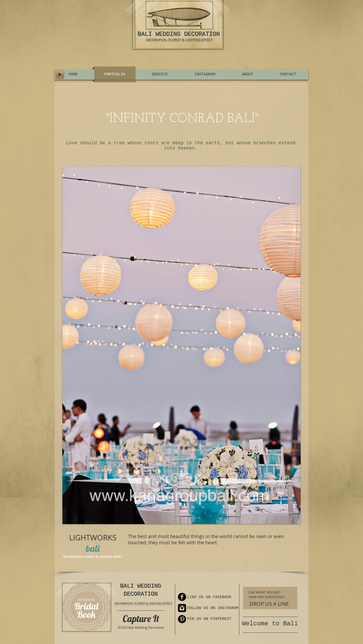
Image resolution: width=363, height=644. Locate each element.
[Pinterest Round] (182, 619)
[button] (181, 345)
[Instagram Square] (182, 608)
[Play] (60, 74)
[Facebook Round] (182, 597)
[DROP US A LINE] (269, 604)
